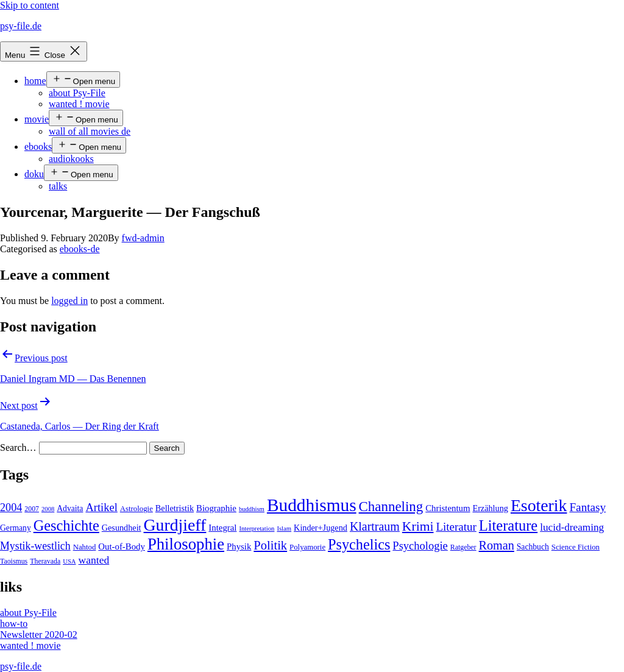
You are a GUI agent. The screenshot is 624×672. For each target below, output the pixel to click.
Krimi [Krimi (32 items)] (418, 526)
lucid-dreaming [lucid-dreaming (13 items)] (572, 527)
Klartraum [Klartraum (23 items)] (375, 526)
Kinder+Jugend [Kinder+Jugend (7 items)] (321, 528)
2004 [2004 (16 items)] (11, 508)
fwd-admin (143, 238)
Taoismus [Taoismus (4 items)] (14, 561)
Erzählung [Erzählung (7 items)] (490, 508)
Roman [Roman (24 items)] (497, 545)
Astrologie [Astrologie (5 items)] (136, 509)
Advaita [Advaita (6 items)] (70, 508)
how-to (14, 624)
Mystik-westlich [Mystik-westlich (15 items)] (35, 546)
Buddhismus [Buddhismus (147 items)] (312, 505)
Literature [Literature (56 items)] (508, 525)
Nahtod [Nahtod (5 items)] (85, 547)
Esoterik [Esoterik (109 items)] (539, 505)
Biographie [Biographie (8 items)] (216, 508)
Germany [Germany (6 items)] (16, 528)
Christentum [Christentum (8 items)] (448, 508)
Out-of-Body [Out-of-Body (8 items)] (122, 546)
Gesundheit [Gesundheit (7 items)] (122, 528)
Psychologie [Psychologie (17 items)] (420, 546)
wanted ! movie (79, 104)
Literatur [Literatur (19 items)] (456, 527)
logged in (69, 301)
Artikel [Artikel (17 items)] (101, 508)
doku (34, 174)
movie (37, 119)
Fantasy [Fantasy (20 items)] (587, 507)
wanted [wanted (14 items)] (94, 560)
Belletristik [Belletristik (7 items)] (175, 508)
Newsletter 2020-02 (39, 635)
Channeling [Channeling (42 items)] (391, 507)
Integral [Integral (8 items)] (222, 528)
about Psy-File (77, 93)
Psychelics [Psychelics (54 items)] (359, 544)
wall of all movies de (90, 131)
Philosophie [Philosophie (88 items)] (186, 544)
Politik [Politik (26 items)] (270, 545)
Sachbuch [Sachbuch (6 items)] (533, 547)
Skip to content (30, 5)
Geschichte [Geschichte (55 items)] (66, 525)
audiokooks (71, 159)
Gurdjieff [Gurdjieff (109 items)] (175, 525)
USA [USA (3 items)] (69, 561)
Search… (18, 447)
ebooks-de (80, 249)
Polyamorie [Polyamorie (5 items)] (307, 547)
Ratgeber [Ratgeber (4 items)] (463, 547)
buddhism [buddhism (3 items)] (252, 509)
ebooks (38, 147)
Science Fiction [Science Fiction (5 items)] (576, 547)
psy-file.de (21, 26)
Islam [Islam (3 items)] (284, 529)
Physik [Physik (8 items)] (239, 546)
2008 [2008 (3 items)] (48, 509)
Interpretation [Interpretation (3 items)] (257, 529)
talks (58, 186)
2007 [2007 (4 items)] (32, 509)
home (35, 81)
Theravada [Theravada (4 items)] (45, 561)
